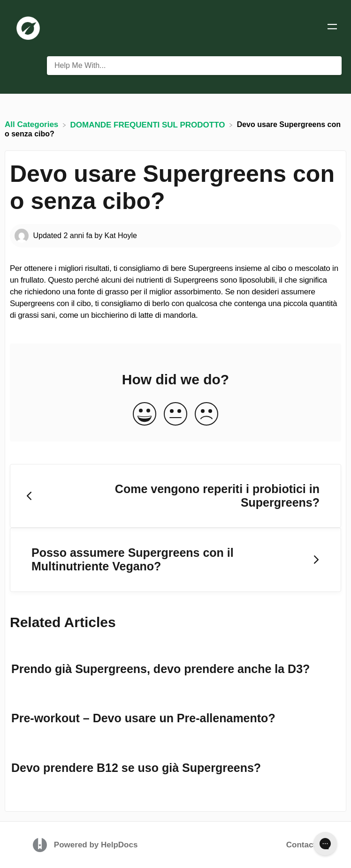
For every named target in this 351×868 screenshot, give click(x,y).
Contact (301, 845)
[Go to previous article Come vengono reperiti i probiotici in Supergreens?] (175, 496)
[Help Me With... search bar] (194, 66)
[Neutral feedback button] (175, 415)
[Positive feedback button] (145, 415)
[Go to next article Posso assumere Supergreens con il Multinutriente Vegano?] (175, 560)
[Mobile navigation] (332, 28)
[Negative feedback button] (206, 415)
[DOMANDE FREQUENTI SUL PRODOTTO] (149, 124)
